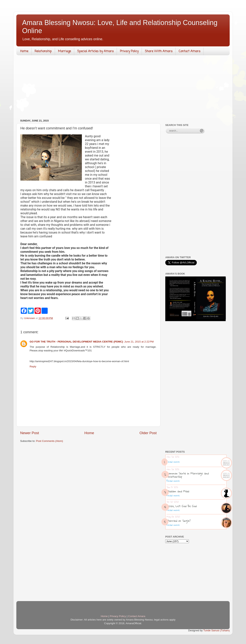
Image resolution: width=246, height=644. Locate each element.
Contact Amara (189, 51)
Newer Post (30, 433)
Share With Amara (159, 51)
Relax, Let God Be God (182, 506)
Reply (33, 366)
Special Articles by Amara (95, 51)
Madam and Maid (178, 491)
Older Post (148, 433)
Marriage (64, 51)
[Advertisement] (123, 88)
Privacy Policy (129, 51)
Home (24, 51)
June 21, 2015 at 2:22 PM (139, 342)
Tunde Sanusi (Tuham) (216, 630)
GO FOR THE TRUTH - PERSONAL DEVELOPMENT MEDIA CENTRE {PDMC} (76, 342)
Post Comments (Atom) (50, 441)
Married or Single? (179, 521)
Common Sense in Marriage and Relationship (188, 475)
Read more (173, 462)
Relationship (43, 51)
